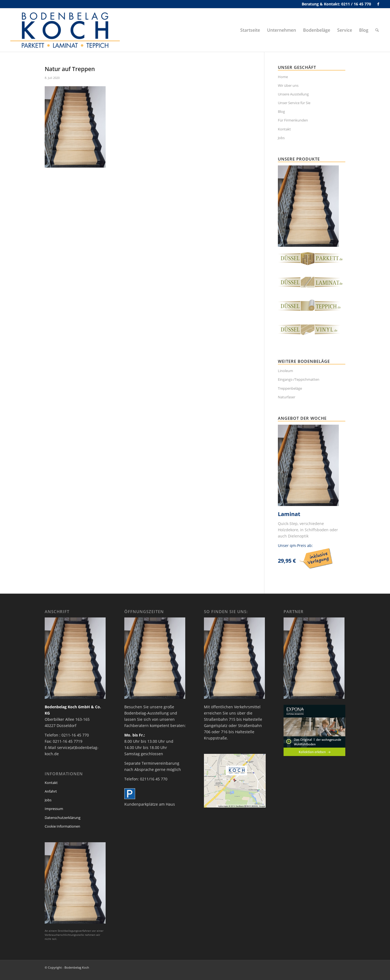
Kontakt (284, 129)
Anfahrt (51, 791)
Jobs (281, 138)
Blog (281, 111)
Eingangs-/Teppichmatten (299, 379)
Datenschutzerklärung (63, 818)
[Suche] (377, 30)
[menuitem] (250, 30)
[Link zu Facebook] (378, 4)
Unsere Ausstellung (293, 94)
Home (283, 77)
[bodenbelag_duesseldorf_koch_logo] (67, 30)
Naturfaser (287, 397)
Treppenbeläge (290, 388)
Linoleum (285, 371)
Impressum (54, 809)
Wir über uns (288, 85)
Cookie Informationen (62, 826)
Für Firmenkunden (293, 120)
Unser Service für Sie (294, 103)
